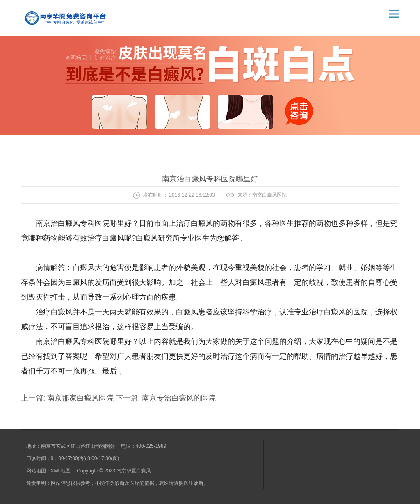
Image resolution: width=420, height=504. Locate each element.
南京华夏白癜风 (134, 471)
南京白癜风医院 (269, 195)
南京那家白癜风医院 (80, 398)
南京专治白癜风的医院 (178, 398)
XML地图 (61, 471)
